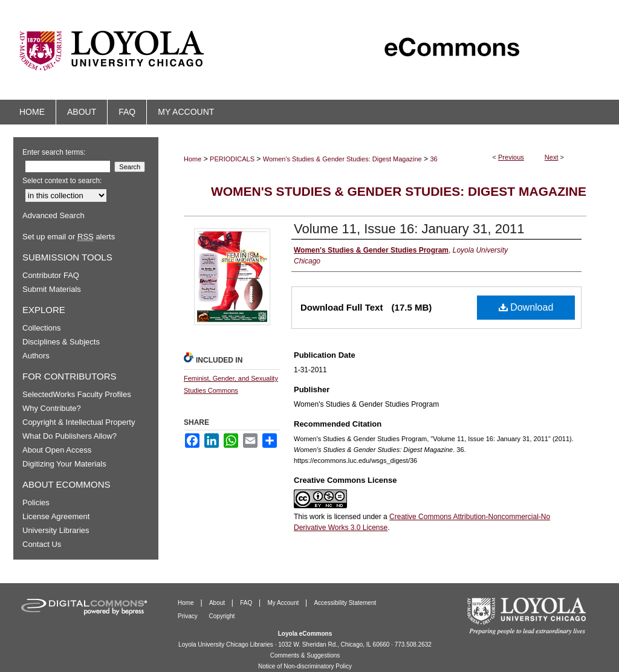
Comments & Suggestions (305, 655)
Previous (511, 157)
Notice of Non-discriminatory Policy (305, 666)
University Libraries (56, 530)
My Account (284, 603)
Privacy (189, 616)
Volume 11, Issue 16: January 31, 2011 (409, 229)
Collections (42, 328)
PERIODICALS (232, 159)
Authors (36, 356)
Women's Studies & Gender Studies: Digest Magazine (342, 159)
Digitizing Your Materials (64, 464)
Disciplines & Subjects (61, 342)
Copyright (222, 616)
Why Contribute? (52, 408)
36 (433, 159)
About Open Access (57, 450)
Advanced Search (53, 215)
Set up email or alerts (69, 237)
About (218, 603)
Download (526, 307)
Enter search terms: (54, 152)
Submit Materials (52, 289)
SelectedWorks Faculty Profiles (77, 394)
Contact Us (42, 544)
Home (193, 159)
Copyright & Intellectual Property (79, 422)
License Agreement (56, 516)
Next (552, 157)
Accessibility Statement (345, 603)
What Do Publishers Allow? (70, 436)
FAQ (247, 603)
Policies (36, 502)
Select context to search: (62, 181)
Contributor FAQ (51, 275)
